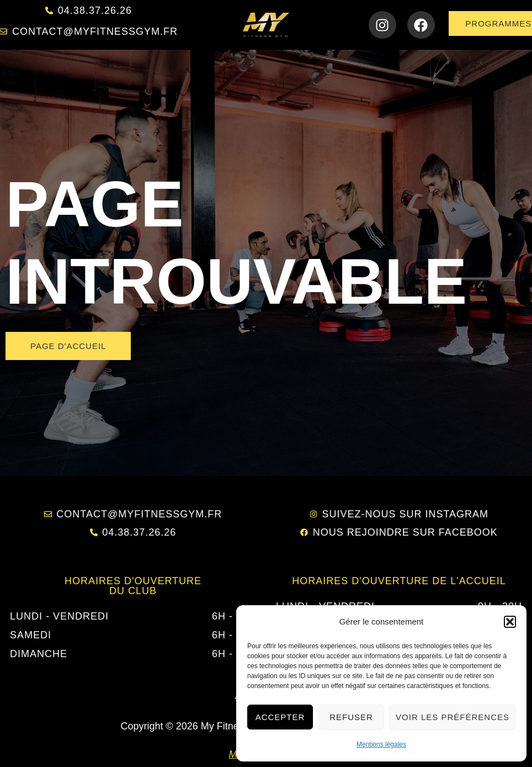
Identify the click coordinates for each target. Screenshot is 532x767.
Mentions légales (381, 744)
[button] (510, 622)
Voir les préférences (453, 717)
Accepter (280, 717)
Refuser (351, 717)
